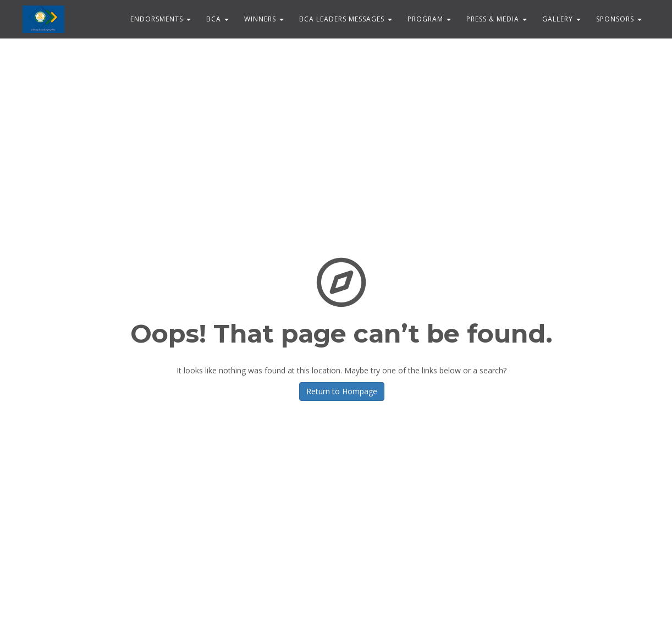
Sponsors (619, 19)
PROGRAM (429, 19)
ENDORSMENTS (161, 19)
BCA (217, 19)
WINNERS (264, 19)
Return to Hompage (342, 391)
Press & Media (497, 19)
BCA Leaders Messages (346, 19)
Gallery (561, 19)
